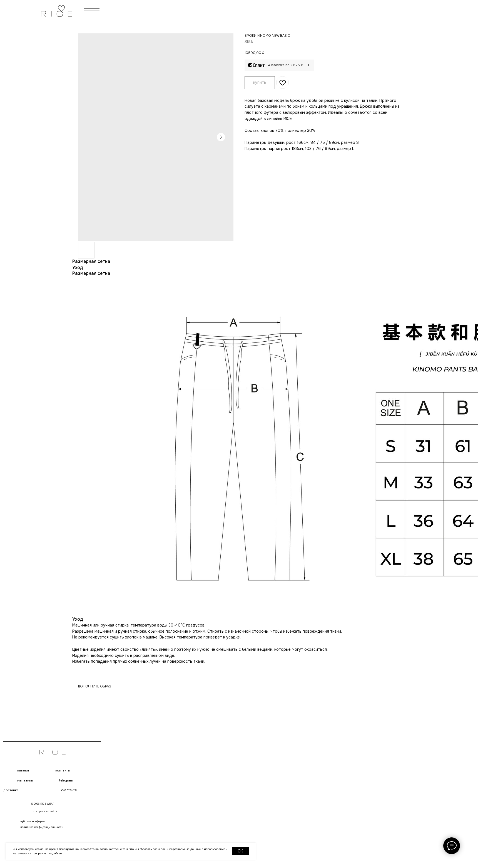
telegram (66, 781)
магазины (25, 781)
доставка (11, 790)
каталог (23, 771)
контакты (63, 771)
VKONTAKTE (69, 790)
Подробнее (55, 853)
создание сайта (44, 811)
